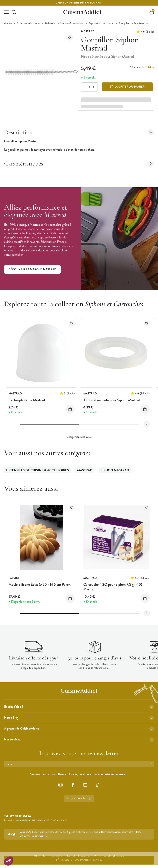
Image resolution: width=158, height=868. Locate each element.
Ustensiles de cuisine (29, 23)
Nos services (79, 740)
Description (79, 132)
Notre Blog (79, 718)
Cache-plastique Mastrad (27, 400)
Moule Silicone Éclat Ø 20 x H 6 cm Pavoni (40, 584)
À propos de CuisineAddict (79, 729)
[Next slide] (147, 424)
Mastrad (85, 470)
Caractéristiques (79, 164)
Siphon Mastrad (115, 470)
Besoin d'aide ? (79, 707)
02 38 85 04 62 (21, 816)
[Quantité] (89, 87)
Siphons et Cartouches (102, 23)
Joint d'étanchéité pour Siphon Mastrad (112, 400)
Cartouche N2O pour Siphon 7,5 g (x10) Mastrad (113, 587)
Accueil (8, 23)
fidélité (150, 67)
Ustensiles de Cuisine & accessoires (65, 23)
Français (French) (79, 799)
